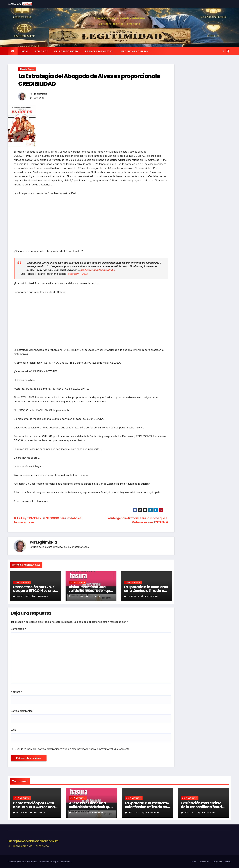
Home (194, 862)
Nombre (17, 692)
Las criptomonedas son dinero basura (120, 18)
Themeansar (65, 862)
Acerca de (41, 51)
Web (13, 730)
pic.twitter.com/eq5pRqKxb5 (98, 270)
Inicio (25, 51)
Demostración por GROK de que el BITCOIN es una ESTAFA (34, 591)
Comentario (18, 629)
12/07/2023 (134, 813)
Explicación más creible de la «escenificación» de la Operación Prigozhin (202, 807)
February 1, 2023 (78, 274)
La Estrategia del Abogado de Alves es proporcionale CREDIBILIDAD (89, 80)
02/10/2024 (78, 813)
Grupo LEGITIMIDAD (66, 51)
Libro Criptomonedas (99, 51)
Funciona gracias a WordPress (23, 862)
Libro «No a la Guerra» (134, 51)
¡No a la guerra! (27, 69)
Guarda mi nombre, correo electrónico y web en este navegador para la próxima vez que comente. (72, 749)
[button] (223, 51)
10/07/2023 (190, 813)
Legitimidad (40, 94)
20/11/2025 (22, 813)
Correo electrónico (23, 711)
